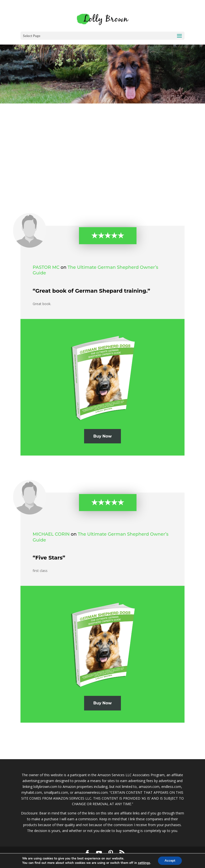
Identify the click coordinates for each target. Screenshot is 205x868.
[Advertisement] (102, 140)
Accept (170, 860)
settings (143, 863)
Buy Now (103, 436)
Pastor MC (46, 267)
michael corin (51, 534)
